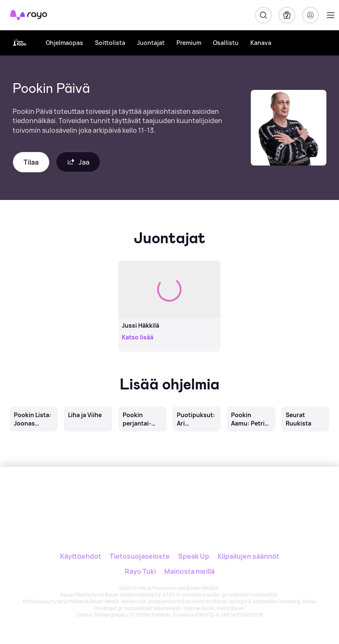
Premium (189, 43)
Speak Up (194, 556)
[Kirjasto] (287, 15)
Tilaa (31, 162)
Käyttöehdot (81, 556)
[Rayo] (151, 495)
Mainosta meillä (189, 571)
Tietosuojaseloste (140, 556)
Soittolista (110, 43)
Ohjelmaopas (64, 43)
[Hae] (263, 15)
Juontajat (151, 43)
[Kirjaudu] (310, 15)
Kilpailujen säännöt (248, 556)
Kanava (261, 43)
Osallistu (226, 43)
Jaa (78, 162)
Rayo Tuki (140, 571)
